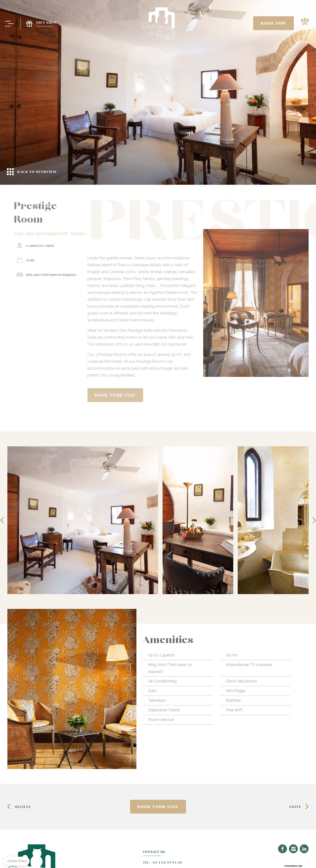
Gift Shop (39, 24)
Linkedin (304, 848)
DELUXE (23, 806)
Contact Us (154, 852)
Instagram (293, 848)
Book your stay (275, 395)
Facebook (283, 848)
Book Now (274, 23)
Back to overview (158, 92)
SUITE (295, 806)
